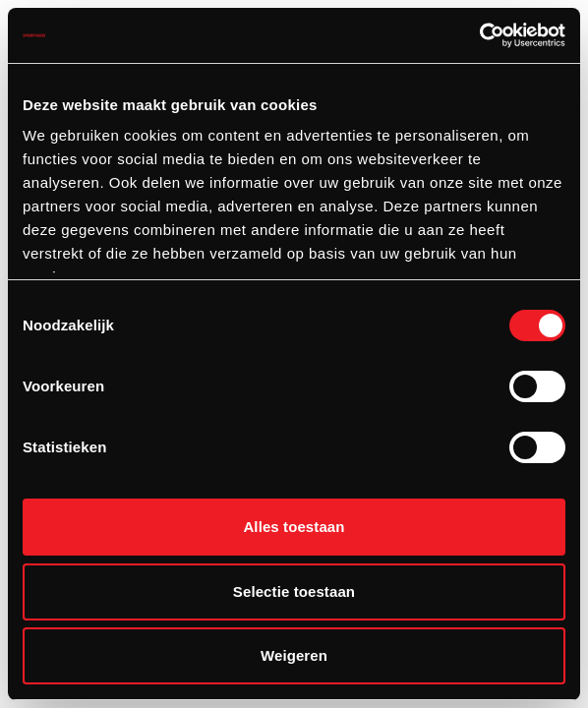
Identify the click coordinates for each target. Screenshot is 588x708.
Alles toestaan (294, 527)
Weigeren (294, 655)
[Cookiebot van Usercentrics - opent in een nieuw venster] (479, 35)
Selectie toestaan (294, 591)
